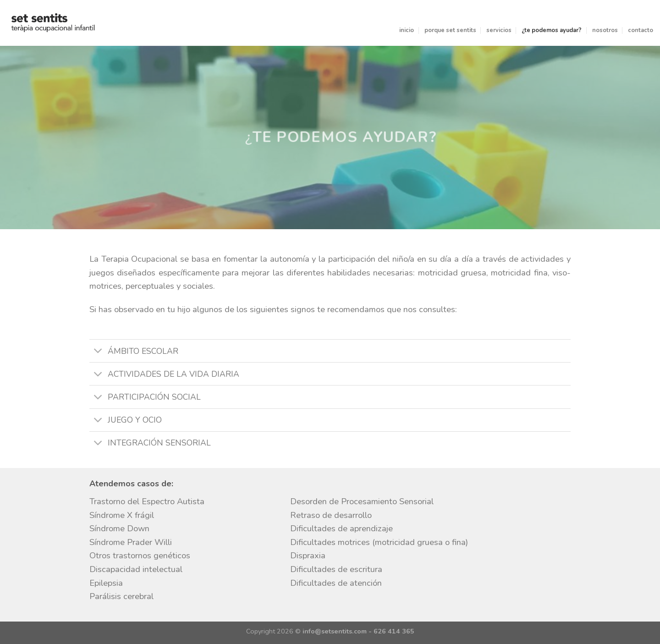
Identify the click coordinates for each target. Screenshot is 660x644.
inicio (407, 30)
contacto (641, 30)
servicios (499, 30)
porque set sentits (450, 30)
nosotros (605, 30)
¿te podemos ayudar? (552, 30)
